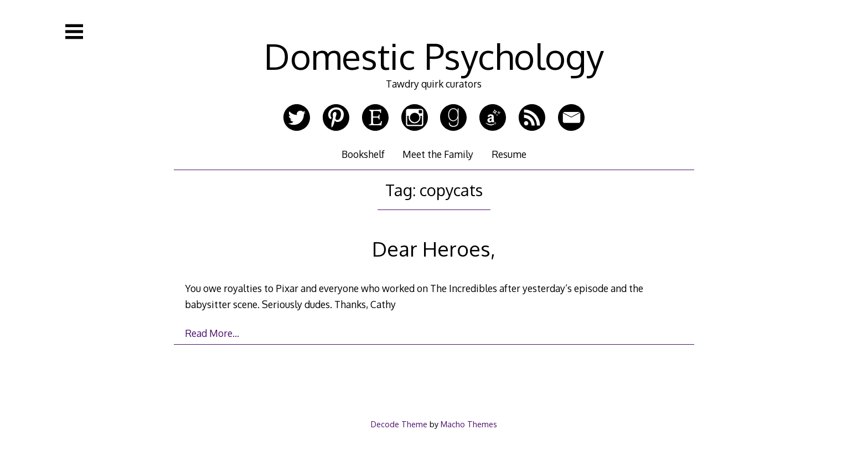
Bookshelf (363, 154)
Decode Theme (399, 424)
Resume (509, 154)
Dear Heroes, (434, 249)
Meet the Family (438, 154)
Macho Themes (469, 424)
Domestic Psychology (434, 56)
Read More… (212, 333)
